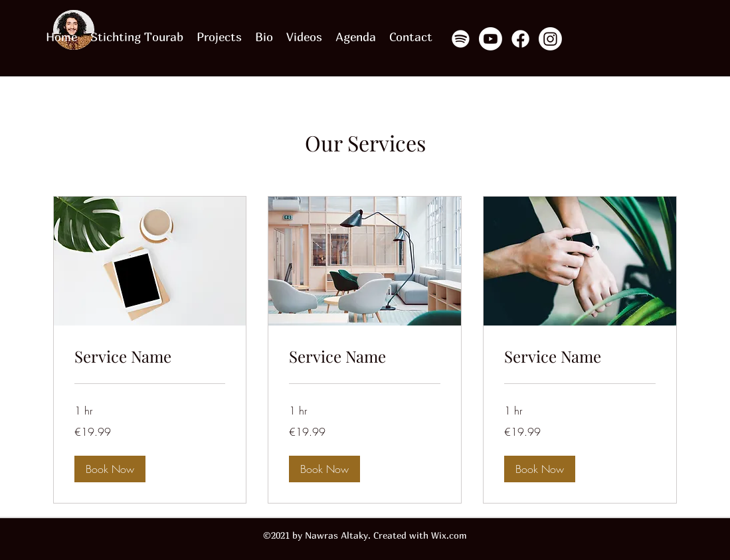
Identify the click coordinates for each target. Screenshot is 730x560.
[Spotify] (461, 39)
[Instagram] (550, 39)
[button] (110, 469)
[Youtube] (491, 39)
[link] (150, 357)
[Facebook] (520, 39)
